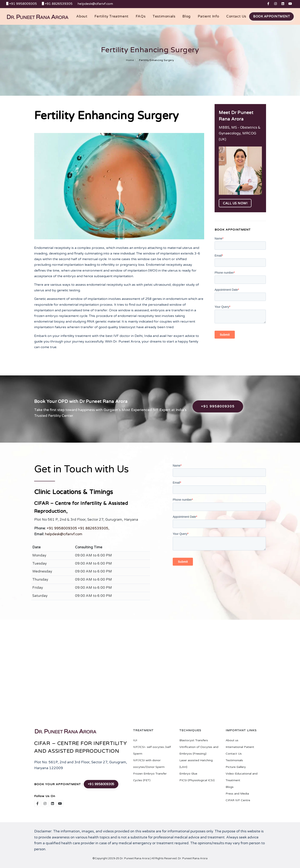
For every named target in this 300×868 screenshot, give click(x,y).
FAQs (141, 16)
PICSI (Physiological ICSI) (197, 780)
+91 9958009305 (218, 406)
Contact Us (234, 754)
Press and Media (237, 794)
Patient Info (208, 16)
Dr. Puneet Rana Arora (192, 858)
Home (130, 60)
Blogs (230, 787)
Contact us (236, 16)
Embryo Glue (188, 774)
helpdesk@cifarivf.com (64, 534)
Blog (186, 16)
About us (232, 740)
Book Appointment (271, 16)
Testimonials (164, 16)
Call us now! (235, 203)
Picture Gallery (236, 767)
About (82, 16)
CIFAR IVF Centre (238, 800)
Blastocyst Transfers (194, 740)
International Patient (240, 747)
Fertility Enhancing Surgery (157, 60)
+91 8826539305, (94, 528)
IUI (135, 740)
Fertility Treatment (111, 16)
